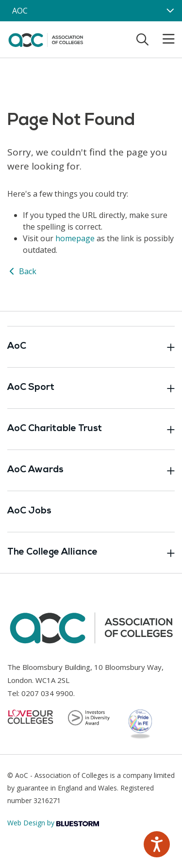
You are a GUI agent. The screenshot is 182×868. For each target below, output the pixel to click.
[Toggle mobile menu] (163, 39)
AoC (91, 347)
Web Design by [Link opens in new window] (53, 823)
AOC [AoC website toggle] (20, 11)
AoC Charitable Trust (91, 429)
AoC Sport (91, 388)
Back (22, 271)
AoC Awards (91, 470)
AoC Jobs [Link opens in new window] (29, 511)
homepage (75, 238)
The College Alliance (91, 553)
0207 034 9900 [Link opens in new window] (47, 693)
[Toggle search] (142, 39)
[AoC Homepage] (46, 39)
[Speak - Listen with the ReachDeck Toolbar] (157, 844)
